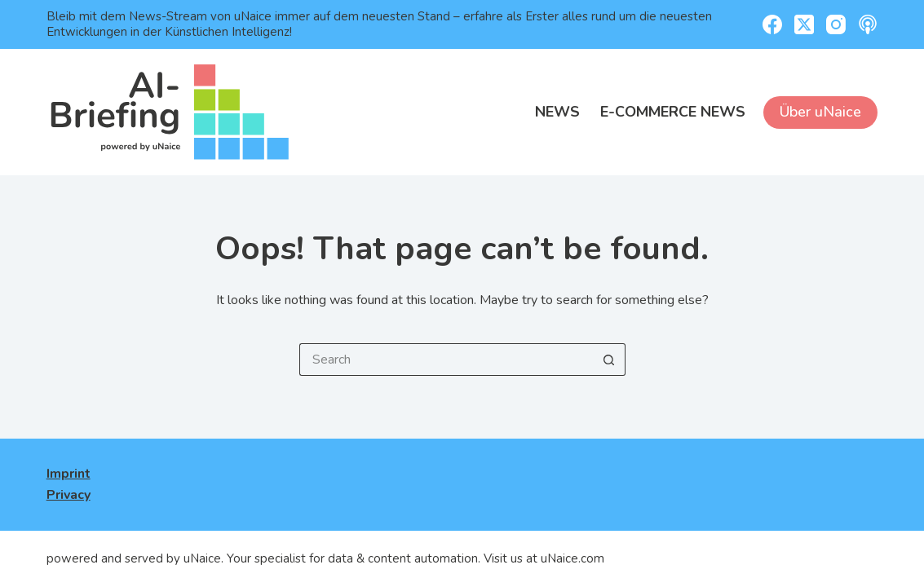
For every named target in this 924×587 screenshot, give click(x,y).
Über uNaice (820, 112)
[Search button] (609, 360)
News (557, 112)
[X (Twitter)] (804, 24)
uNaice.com (573, 558)
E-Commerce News (673, 112)
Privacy (69, 495)
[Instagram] (836, 24)
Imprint (69, 474)
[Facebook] (772, 24)
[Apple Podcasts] (868, 24)
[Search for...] (446, 360)
